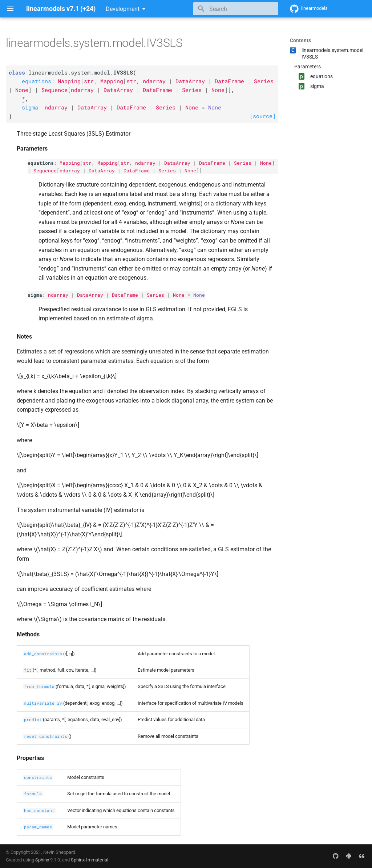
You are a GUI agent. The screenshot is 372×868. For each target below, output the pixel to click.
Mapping (70, 163)
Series (243, 163)
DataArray (177, 163)
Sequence (45, 171)
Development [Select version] (123, 9)
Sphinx (42, 860)
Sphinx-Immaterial (90, 860)
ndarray (145, 163)
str (87, 163)
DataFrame (212, 163)
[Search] (236, 9)
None (266, 163)
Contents (300, 40)
